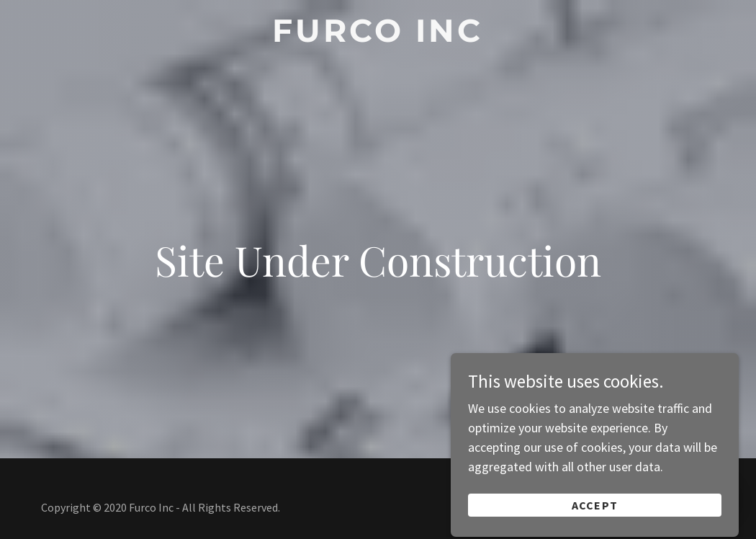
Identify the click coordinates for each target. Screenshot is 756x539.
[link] (378, 37)
